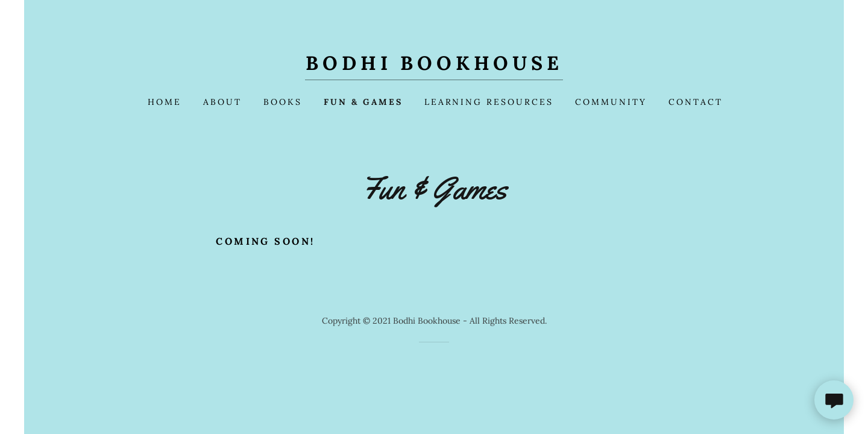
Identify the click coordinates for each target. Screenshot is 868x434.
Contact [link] (696, 102)
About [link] (222, 102)
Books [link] (283, 102)
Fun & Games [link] (363, 102)
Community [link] (611, 102)
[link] (434, 66)
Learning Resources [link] (489, 102)
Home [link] (165, 102)
